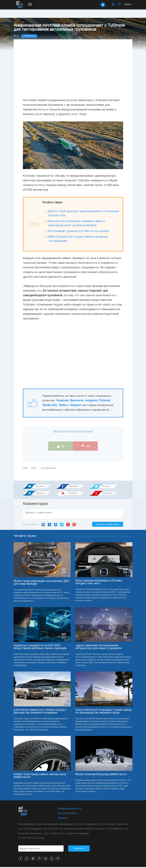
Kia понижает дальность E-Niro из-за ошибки (78, 231)
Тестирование (48, 468)
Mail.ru (56, 525)
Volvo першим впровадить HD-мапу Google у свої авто (99, 583)
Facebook (62, 401)
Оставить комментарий (108, 525)
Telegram (75, 405)
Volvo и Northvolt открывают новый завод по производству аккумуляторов (103, 712)
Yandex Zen (49, 405)
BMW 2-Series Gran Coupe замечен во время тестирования (78, 239)
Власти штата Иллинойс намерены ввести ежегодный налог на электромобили (77, 223)
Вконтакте (76, 401)
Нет (85, 446)
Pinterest (104, 401)
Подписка (79, 849)
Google (74, 525)
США (33, 468)
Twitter (62, 405)
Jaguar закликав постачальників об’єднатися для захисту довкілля (99, 648)
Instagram (91, 401)
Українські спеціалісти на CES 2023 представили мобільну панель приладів (40, 648)
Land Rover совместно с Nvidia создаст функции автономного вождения (40, 712)
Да (61, 446)
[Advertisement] (73, 72)
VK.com (43, 525)
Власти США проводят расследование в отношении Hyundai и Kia (84, 214)
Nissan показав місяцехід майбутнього (101, 775)
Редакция (63, 819)
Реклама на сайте (67, 814)
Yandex (68, 525)
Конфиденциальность (70, 810)
